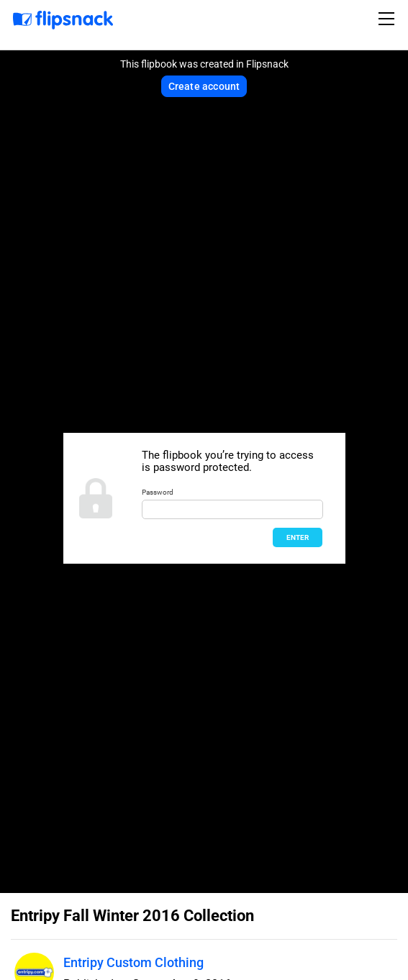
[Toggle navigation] (389, 19)
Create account (204, 86)
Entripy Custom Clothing (133, 962)
